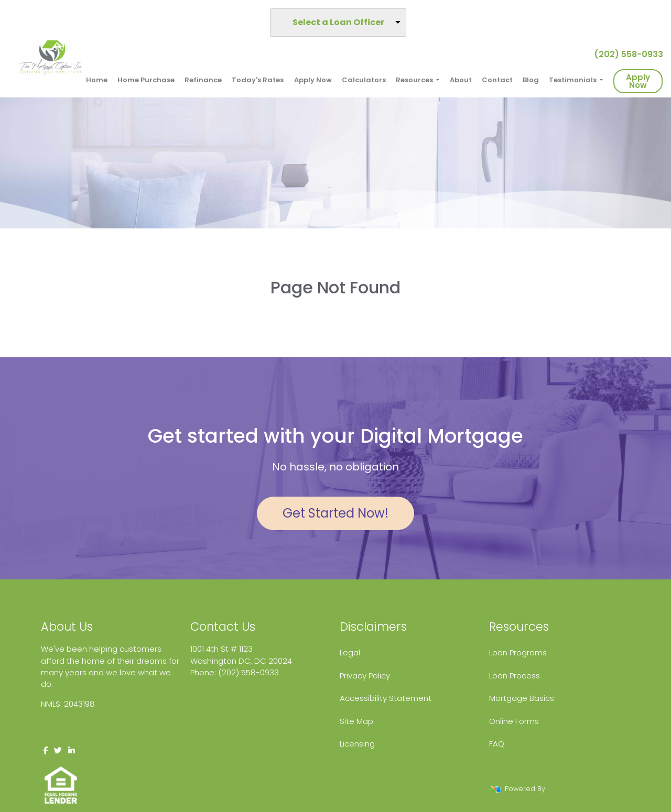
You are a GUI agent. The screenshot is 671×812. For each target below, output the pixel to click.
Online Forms (514, 721)
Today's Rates (258, 80)
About (461, 80)
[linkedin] (72, 750)
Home (97, 80)
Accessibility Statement (386, 698)
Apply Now (313, 80)
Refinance (203, 80)
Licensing (357, 744)
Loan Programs (518, 652)
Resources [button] (415, 80)
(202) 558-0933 (624, 54)
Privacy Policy (365, 676)
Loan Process (515, 676)
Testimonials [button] (573, 80)
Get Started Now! (335, 513)
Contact (497, 80)
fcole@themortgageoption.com (253, 684)
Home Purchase (146, 80)
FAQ (497, 744)
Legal (350, 652)
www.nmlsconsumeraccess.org (101, 726)
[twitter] (58, 750)
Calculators (364, 80)
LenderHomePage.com (587, 789)
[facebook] (45, 750)
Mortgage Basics (522, 698)
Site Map (356, 721)
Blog (531, 80)
